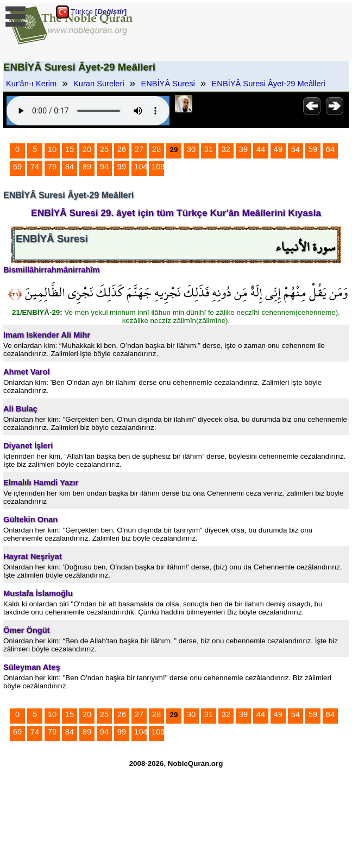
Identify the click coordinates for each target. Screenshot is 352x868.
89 (87, 167)
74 (35, 167)
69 (17, 167)
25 (104, 149)
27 (139, 149)
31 (209, 149)
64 (330, 149)
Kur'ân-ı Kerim (31, 84)
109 (158, 167)
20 (87, 149)
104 (141, 167)
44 (261, 149)
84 (70, 167)
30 (191, 149)
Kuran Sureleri (99, 84)
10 (52, 149)
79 (52, 167)
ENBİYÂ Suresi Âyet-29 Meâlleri (269, 84)
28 (156, 149)
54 (296, 149)
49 (278, 149)
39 (243, 149)
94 (104, 167)
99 (122, 167)
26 (122, 149)
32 (226, 149)
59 (313, 149)
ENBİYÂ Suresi (168, 84)
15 (70, 149)
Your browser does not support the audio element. (88, 111)
